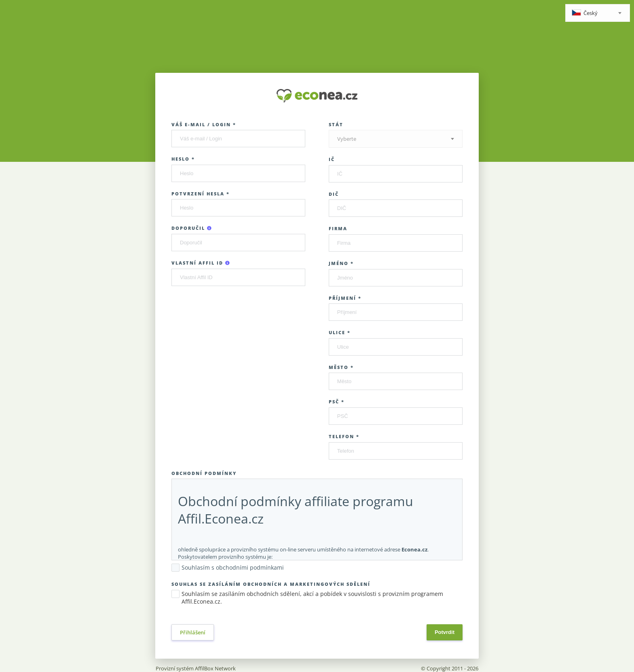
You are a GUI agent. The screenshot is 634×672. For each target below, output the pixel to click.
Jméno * (341, 263)
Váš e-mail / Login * (204, 124)
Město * (341, 367)
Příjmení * (345, 298)
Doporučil (192, 228)
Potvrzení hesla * (201, 194)
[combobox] (598, 13)
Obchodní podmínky (204, 473)
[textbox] (598, 14)
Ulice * (340, 332)
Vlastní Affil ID (201, 263)
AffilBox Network (215, 668)
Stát (336, 124)
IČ (332, 159)
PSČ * (337, 402)
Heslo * (183, 159)
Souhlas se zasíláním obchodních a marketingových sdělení (271, 584)
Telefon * (344, 436)
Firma (338, 228)
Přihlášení (193, 632)
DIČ (334, 194)
